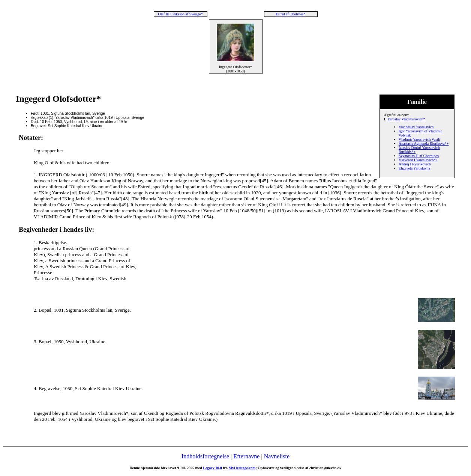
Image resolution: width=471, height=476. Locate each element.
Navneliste (277, 456)
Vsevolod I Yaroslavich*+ (418, 160)
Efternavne (246, 456)
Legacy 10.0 (212, 468)
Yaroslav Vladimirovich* (406, 119)
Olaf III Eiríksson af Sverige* (181, 14)
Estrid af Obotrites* (291, 14)
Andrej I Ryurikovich (415, 164)
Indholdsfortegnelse (205, 456)
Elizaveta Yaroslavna (414, 168)
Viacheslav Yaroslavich (416, 127)
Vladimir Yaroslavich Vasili (419, 139)
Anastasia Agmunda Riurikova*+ (424, 143)
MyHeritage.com (242, 468)
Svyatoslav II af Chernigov (419, 156)
